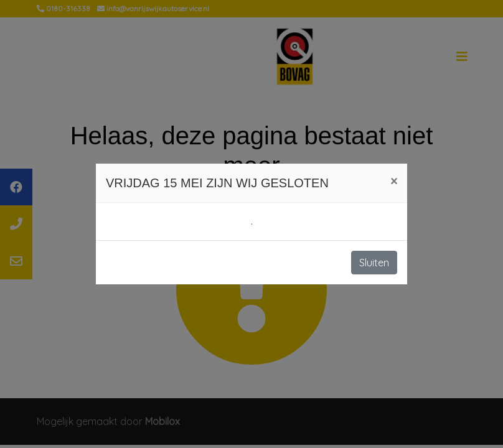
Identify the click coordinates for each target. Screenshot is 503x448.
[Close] (394, 181)
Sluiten (374, 263)
